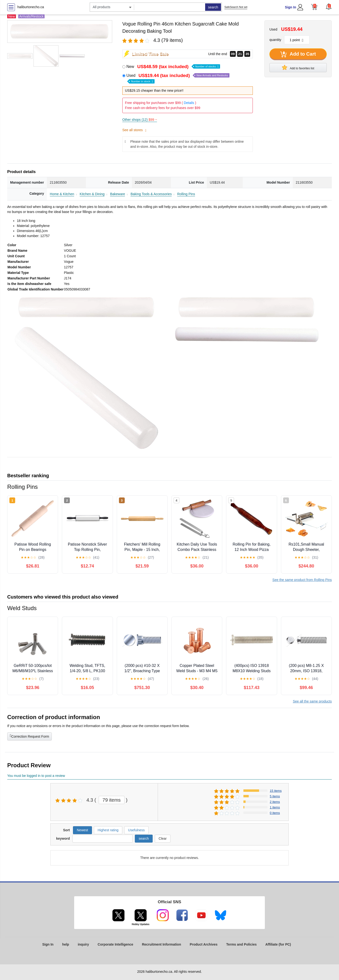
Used (178, 78)
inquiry (83, 944)
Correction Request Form (29, 736)
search (213, 7)
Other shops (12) (140, 120)
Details (189, 103)
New (173, 67)
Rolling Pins (186, 194)
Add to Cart (298, 54)
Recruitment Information (161, 944)
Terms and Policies (241, 944)
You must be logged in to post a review (36, 776)
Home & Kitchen (62, 194)
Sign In (290, 7)
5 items (275, 796)
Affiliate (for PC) (278, 944)
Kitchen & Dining (92, 194)
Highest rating (108, 830)
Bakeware (117, 194)
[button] (329, 6)
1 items (275, 807)
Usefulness (136, 830)
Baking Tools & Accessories (151, 194)
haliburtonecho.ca (31, 7)
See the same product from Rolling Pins (302, 580)
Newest (82, 830)
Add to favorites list (298, 67)
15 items (276, 791)
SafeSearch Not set (236, 7)
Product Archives (204, 944)
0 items (275, 813)
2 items (275, 802)
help (66, 944)
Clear (163, 838)
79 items (112, 800)
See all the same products (312, 701)
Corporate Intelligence (116, 944)
